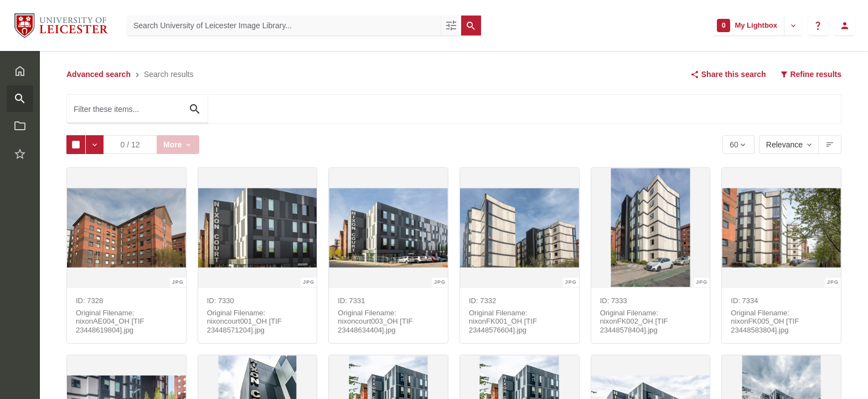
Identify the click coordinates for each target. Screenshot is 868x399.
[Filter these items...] (137, 109)
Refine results (810, 74)
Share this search (728, 74)
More (175, 144)
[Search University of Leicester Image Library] (284, 25)
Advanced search (99, 74)
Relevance (784, 145)
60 (735, 147)
